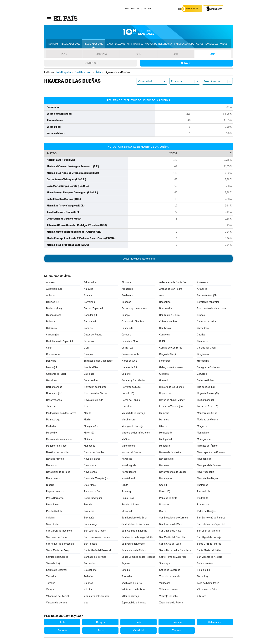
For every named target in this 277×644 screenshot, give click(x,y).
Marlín (87, 420)
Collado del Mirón (206, 348)
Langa (87, 407)
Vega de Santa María (208, 584)
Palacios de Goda (93, 492)
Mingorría (202, 427)
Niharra (50, 485)
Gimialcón (52, 381)
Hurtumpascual (205, 401)
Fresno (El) (52, 368)
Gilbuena (164, 374)
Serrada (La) (53, 564)
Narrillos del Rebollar (58, 453)
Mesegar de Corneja (132, 427)
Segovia (62, 631)
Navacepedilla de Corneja (211, 453)
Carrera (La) (53, 335)
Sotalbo (126, 570)
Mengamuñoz (91, 427)
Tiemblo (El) (203, 570)
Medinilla (51, 427)
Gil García (202, 374)
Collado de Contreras (171, 348)
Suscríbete (194, 9)
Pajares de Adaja (55, 492)
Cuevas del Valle (130, 355)
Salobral (51, 518)
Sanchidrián (53, 525)
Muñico (126, 440)
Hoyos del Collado (93, 401)
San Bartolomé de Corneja (174, 518)
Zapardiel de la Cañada (134, 603)
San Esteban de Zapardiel (211, 525)
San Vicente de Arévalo (210, 557)
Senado (186, 64)
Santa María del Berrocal (97, 551)
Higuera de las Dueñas (171, 387)
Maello (87, 414)
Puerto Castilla (54, 512)
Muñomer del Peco (56, 446)
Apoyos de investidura (158, 44)
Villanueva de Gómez (208, 590)
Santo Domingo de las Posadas (138, 557)
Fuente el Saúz (92, 368)
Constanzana (53, 355)
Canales (88, 329)
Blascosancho (54, 316)
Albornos (126, 283)
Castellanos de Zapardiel (59, 342)
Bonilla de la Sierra (169, 316)
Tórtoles (51, 584)
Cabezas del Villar (207, 322)
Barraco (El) (53, 302)
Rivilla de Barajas (206, 512)
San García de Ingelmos (59, 531)
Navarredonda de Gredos (173, 472)
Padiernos (202, 485)
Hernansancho (54, 387)
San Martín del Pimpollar (173, 538)
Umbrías (88, 584)
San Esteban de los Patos (135, 525)
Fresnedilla (203, 361)
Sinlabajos (165, 564)
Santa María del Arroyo (59, 551)
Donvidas (51, 361)
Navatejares (166, 479)
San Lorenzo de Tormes (97, 538)
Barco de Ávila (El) (207, 296)
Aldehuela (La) (54, 289)
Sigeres (126, 564)
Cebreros (89, 342)
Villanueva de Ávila (169, 590)
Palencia (177, 623)
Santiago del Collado (57, 557)
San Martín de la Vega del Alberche (138, 538)
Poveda (88, 505)
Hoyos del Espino (131, 401)
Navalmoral (90, 466)
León (139, 623)
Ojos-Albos (90, 485)
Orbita (125, 485)
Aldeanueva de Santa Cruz (174, 283)
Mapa (110, 44)
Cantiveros (165, 329)
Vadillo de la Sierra (132, 584)
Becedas (126, 302)
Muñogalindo (166, 440)
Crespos (88, 355)
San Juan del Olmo (56, 538)
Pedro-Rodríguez (93, 499)
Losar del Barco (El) (208, 407)
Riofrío (163, 512)
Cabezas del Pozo (169, 322)
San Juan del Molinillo (209, 531)
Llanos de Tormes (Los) (172, 407)
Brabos (201, 316)
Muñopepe (90, 446)
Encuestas (212, 44)
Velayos (50, 590)
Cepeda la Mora (130, 342)
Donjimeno (203, 355)
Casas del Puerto (93, 335)
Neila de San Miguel (208, 479)
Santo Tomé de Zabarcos (173, 557)
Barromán (89, 302)
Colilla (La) (127, 348)
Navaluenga (90, 472)
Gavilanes (89, 374)
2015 (176, 55)
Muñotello (165, 446)
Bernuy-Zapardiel (93, 309)
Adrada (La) (90, 283)
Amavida (89, 289)
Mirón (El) (89, 433)
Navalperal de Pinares (209, 466)
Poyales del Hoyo (131, 505)
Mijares (163, 427)
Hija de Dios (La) (206, 387)
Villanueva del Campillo (96, 597)
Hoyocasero (166, 394)
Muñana (88, 440)
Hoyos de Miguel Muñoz (172, 401)
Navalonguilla (129, 466)
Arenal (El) (127, 289)
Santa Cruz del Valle (170, 544)
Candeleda (127, 329)
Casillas (201, 335)
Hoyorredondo (54, 401)
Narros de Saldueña (170, 453)
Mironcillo (51, 433)
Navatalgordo (129, 479)
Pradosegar (203, 505)
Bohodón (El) (91, 316)
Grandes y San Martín (133, 381)
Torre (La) (202, 577)
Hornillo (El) (128, 394)
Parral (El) (165, 492)
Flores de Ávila (129, 361)
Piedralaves (53, 505)
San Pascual (91, 544)
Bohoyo (126, 316)
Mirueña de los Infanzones (136, 433)
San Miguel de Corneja (209, 538)
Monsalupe (203, 433)
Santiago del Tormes (95, 557)
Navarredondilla (206, 472)
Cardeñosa (203, 329)
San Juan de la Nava (170, 531)
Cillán (49, 348)
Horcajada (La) (54, 394)
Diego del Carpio (168, 355)
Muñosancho (128, 446)
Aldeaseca (203, 283)
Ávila (162, 296)
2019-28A (101, 55)
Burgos (100, 623)
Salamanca (215, 623)
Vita (86, 603)
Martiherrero (128, 420)
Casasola (126, 335)
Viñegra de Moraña (56, 603)
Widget (224, 44)
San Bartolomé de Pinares (211, 518)
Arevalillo (202, 289)
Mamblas (164, 414)
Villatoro (201, 597)
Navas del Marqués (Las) (97, 479)
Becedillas (165, 302)
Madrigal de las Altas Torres (61, 414)
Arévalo (50, 296)
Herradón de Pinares (95, 387)
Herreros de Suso (131, 387)
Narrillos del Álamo (207, 446)
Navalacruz (52, 466)
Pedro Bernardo (55, 499)
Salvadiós (89, 518)
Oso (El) (163, 485)
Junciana (51, 407)
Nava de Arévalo (55, 459)
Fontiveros (165, 361)
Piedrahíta (203, 499)
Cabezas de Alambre (133, 322)
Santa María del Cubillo (134, 551)
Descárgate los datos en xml (139, 259)
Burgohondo (91, 322)
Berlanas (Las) (54, 309)
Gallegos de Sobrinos (208, 368)
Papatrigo (127, 492)
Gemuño (126, 374)
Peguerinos (128, 499)
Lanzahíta (127, 407)
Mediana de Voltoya (207, 420)
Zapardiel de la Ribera (171, 603)
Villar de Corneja (131, 597)
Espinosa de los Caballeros (98, 361)
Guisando (164, 381)
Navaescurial (166, 459)
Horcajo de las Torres (96, 394)
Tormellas (127, 577)
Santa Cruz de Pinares (209, 544)
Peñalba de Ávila (168, 499)
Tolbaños (89, 577)
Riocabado (127, 512)
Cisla (86, 348)
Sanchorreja (91, 525)
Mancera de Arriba (207, 414)
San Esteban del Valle (171, 525)
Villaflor (88, 590)
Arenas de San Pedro (171, 289)
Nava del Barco (92, 459)
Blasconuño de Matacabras (212, 309)
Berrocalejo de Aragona (134, 309)
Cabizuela (51, 329)
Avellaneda (128, 296)
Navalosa (164, 466)
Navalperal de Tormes (58, 472)
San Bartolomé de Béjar (134, 518)
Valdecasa (165, 584)
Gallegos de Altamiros (171, 368)
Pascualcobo (204, 492)
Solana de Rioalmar (57, 570)
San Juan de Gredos (95, 531)
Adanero (51, 283)
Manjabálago (53, 420)
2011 (213, 55)
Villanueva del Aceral (58, 597)
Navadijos (127, 459)
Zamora (177, 631)
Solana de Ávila (205, 564)
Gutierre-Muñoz (205, 381)
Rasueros (89, 512)
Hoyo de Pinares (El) (208, 394)
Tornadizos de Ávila (170, 577)
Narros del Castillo (94, 453)
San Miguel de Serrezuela (60, 544)
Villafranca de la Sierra (134, 590)
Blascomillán (166, 309)
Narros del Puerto (131, 453)
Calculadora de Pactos (189, 44)
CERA (162, 342)
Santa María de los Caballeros (175, 551)
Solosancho (90, 570)
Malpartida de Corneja (133, 414)
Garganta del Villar (56, 374)
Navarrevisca (53, 479)
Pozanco (164, 505)
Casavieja (164, 335)
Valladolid (138, 631)
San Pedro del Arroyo (133, 544)
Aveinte (88, 296)
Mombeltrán (166, 433)
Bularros (51, 322)
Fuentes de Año (130, 368)
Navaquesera (129, 472)
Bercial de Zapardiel (208, 302)
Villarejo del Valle (169, 597)
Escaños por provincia (129, 44)
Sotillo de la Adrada (170, 570)
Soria (101, 631)
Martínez (164, 420)
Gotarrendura (91, 381)
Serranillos (90, 564)
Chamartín (203, 342)
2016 (138, 55)
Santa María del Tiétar (209, 551)
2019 (64, 55)
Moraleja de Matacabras (59, 440)
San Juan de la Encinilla (134, 531)
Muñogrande (204, 440)
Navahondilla (204, 459)
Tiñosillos (51, 577)
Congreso (91, 64)
